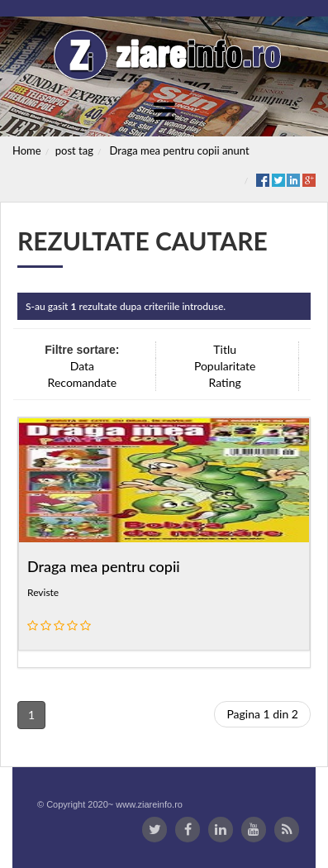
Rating (225, 382)
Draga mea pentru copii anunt (180, 150)
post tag (74, 150)
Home (27, 150)
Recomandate (83, 382)
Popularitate (225, 366)
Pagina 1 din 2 (262, 714)
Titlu (225, 349)
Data (82, 366)
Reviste (43, 592)
